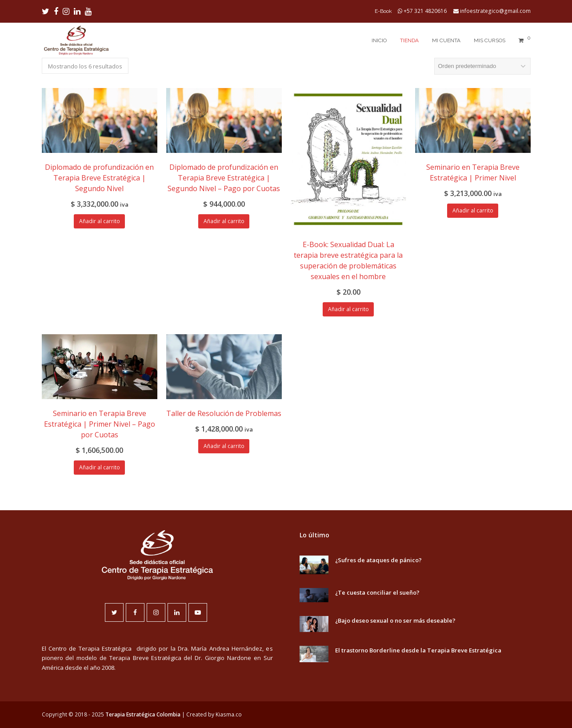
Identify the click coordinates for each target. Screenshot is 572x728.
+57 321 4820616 (425, 11)
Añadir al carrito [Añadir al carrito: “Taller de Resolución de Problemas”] (224, 446)
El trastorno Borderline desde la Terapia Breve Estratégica (418, 650)
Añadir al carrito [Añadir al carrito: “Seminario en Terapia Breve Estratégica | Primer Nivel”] (473, 210)
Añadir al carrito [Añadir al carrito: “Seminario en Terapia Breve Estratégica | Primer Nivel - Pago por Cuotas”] (100, 467)
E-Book (383, 11)
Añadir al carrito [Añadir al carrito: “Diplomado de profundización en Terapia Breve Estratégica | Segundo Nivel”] (100, 221)
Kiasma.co (229, 714)
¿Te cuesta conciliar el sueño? (377, 592)
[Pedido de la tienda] (482, 66)
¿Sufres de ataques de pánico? (378, 560)
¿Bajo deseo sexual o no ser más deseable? (395, 620)
